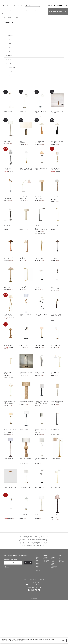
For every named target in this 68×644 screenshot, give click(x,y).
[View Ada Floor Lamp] (11, 503)
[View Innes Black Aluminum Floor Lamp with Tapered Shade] (57, 129)
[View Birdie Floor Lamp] (57, 361)
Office (22, 10)
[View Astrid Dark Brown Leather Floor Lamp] (57, 100)
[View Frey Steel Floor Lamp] (26, 333)
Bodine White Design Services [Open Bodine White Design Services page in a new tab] (38, 568)
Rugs (35, 10)
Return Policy (53, 564)
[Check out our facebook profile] (36, 590)
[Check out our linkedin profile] (39, 590)
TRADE (55, 12)
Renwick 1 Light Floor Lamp (26, 286)
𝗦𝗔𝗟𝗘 (3, 13)
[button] (66, 5)
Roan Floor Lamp (39, 197)
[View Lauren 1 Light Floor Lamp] (11, 476)
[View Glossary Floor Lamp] (42, 333)
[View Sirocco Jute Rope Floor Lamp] (11, 390)
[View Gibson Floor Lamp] (42, 476)
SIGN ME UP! (28, 563)
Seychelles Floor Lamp (9, 286)
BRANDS (51, 12)
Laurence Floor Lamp (55, 168)
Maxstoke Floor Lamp (55, 459)
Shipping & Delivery (45, 558)
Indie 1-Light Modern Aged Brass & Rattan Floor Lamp (26, 169)
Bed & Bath (14, 10)
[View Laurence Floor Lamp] (57, 157)
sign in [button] (50, 5)
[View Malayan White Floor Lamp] (57, 390)
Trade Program (38, 564)
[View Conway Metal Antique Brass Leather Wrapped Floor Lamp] (57, 303)
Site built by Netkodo (34, 599)
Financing (45, 565)
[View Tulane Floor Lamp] (42, 361)
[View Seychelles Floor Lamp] (11, 275)
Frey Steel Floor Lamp (25, 344)
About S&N (37, 558)
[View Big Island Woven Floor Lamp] (26, 390)
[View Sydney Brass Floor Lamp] (11, 129)
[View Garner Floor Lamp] (42, 275)
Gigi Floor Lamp (8, 372)
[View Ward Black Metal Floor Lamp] (42, 100)
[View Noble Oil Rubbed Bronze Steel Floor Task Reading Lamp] (42, 214)
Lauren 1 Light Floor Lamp (10, 488)
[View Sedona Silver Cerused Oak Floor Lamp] (57, 186)
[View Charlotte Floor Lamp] (42, 246)
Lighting (25, 10)
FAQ (44, 563)
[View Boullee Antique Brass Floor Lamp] (11, 418)
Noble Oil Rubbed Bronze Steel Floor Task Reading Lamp (41, 227)
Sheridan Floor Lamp (9, 459)
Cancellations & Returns (46, 561)
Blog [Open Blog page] (37, 560)
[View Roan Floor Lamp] (42, 186)
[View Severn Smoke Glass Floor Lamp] (57, 275)
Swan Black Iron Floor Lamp (26, 372)
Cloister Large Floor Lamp (25, 197)
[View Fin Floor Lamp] (26, 100)
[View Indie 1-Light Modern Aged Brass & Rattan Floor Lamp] (26, 157)
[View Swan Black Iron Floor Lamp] (26, 361)
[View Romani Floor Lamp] (11, 246)
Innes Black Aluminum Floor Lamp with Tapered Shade (57, 141)
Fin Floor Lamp (23, 111)
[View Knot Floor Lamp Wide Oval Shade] (42, 447)
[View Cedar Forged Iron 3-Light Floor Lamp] (42, 303)
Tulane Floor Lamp (39, 372)
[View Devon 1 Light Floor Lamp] (57, 214)
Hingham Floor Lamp (55, 488)
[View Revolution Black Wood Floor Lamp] (57, 503)
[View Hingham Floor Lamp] (57, 476)
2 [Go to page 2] (33, 525)
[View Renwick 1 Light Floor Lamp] (26, 275)
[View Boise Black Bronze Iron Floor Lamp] (42, 418)
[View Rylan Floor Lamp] (11, 214)
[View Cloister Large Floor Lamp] (26, 186)
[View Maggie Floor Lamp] (11, 100)
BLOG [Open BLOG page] (66, 12)
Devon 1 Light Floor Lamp (57, 226)
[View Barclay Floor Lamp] (26, 418)
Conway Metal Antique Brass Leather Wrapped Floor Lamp (57, 316)
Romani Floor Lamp (8, 257)
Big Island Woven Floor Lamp (26, 401)
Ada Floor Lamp (8, 515)
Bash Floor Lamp (8, 197)
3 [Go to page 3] (35, 525)
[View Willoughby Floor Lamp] (26, 476)
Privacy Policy (53, 561)
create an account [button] (58, 5)
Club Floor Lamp (8, 314)
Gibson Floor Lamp (39, 488)
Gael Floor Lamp (8, 344)
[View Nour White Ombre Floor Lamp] (26, 129)
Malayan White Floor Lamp (57, 401)
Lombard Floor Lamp (24, 515)
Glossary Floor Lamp (40, 344)
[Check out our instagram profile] (29, 590)
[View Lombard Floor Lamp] (26, 503)
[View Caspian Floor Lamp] (42, 503)
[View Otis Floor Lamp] (11, 157)
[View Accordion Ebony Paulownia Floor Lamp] (42, 390)
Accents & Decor (31, 10)
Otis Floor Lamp (8, 168)
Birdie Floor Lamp (55, 372)
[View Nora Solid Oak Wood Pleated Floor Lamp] (42, 129)
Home (5, 17)
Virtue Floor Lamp (55, 344)
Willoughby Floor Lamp (25, 488)
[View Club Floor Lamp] (11, 303)
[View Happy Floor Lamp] (57, 418)
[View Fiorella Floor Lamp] (57, 246)
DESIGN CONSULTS (60, 12)
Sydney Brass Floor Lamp (10, 140)
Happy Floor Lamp (55, 430)
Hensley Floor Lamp (24, 226)
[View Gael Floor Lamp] (11, 333)
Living (3, 10)
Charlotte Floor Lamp (40, 257)
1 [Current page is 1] (32, 525)
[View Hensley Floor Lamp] (26, 214)
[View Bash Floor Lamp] (11, 186)
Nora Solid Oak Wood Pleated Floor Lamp (40, 141)
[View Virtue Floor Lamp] (57, 333)
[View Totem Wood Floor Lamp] (26, 447)
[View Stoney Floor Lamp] (26, 246)
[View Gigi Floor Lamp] (11, 361)
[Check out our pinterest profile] (33, 590)
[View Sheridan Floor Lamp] (11, 447)
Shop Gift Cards (61, 562)
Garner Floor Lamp (39, 286)
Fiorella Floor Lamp (55, 257)
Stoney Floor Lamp (24, 257)
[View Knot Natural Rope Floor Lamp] (26, 303)
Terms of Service (53, 558)
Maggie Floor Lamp (8, 111)
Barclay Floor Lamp (24, 430)
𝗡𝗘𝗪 (44, 10)
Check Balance (61, 559)
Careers (38, 562)
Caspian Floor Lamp (40, 515)
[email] (13, 563)
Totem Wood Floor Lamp (25, 459)
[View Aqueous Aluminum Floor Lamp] (42, 157)
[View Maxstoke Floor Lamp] (57, 447)
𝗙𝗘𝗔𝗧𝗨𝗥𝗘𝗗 (40, 10)
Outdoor (18, 10)
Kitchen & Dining (8, 10)
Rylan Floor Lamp (8, 226)
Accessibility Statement (54, 567)
